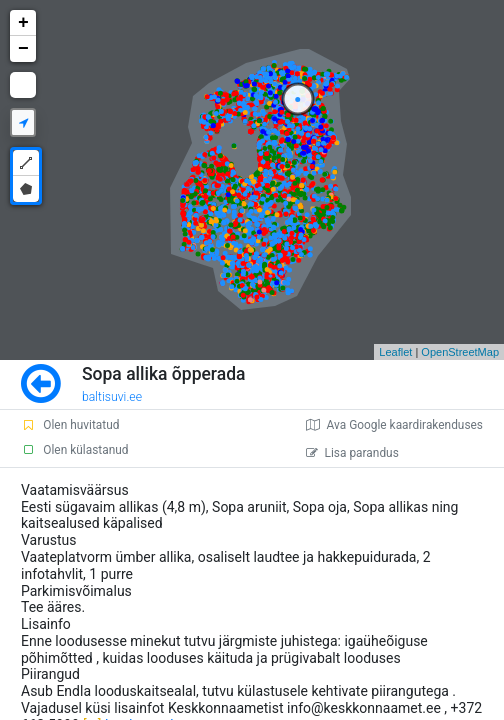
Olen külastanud (74, 450)
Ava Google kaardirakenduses (394, 425)
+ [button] (23, 23)
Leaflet (395, 352)
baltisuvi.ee (112, 397)
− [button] (23, 49)
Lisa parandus (352, 453)
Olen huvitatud (70, 425)
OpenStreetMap (460, 352)
